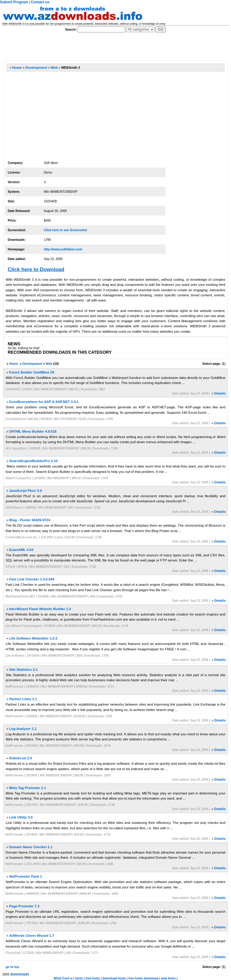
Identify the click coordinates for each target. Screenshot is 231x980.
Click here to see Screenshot (66, 230)
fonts (79, 978)
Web (54, 68)
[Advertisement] (112, 47)
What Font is (63, 978)
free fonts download (143, 978)
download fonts (114, 978)
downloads (20, 974)
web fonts (168, 978)
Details (220, 393)
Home (17, 68)
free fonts (93, 978)
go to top (12, 967)
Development (36, 68)
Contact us (40, 2)
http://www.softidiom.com (63, 249)
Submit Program (14, 2)
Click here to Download (36, 269)
